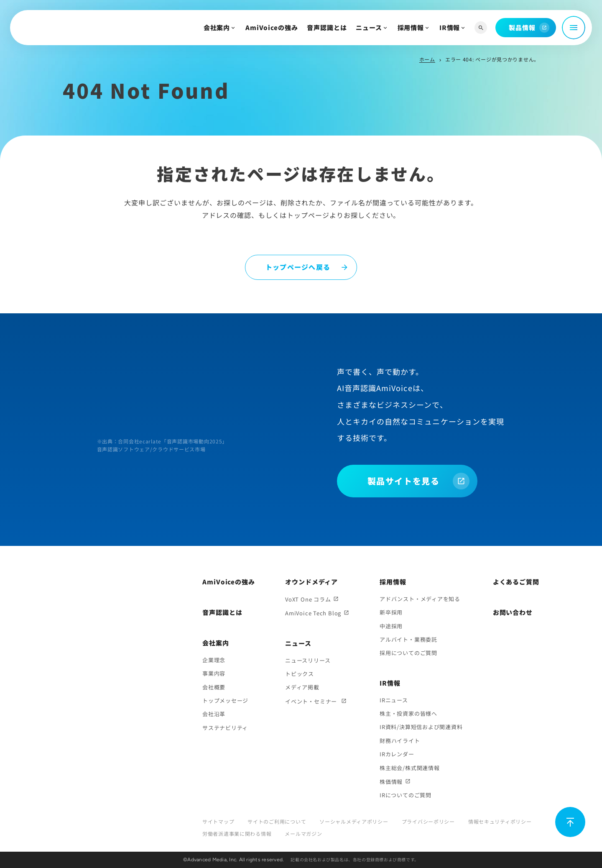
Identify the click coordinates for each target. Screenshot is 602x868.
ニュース (369, 27)
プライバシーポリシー (428, 821)
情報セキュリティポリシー (500, 821)
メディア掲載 (302, 687)
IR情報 (450, 27)
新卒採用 (391, 612)
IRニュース (394, 700)
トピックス (300, 674)
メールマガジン (303, 833)
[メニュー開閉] (574, 28)
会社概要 (214, 687)
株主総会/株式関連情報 (410, 768)
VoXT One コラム (308, 599)
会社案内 (217, 27)
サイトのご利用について (277, 821)
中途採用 (391, 626)
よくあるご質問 (516, 582)
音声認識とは (327, 27)
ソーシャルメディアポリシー (354, 821)
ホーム (427, 59)
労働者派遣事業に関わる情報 (237, 833)
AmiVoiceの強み (272, 27)
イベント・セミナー (312, 701)
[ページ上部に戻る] (570, 822)
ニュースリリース (308, 660)
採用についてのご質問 (408, 653)
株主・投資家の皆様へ (408, 713)
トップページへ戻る (298, 267)
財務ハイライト (400, 741)
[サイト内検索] (481, 28)
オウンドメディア (311, 582)
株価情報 (391, 782)
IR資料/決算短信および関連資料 (421, 727)
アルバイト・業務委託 (408, 639)
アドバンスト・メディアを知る (420, 599)
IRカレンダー (397, 754)
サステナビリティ (225, 728)
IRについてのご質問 (406, 795)
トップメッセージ (225, 700)
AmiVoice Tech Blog (313, 613)
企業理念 (214, 660)
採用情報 (411, 27)
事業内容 (214, 673)
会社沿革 (214, 714)
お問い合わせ (513, 612)
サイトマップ (218, 821)
